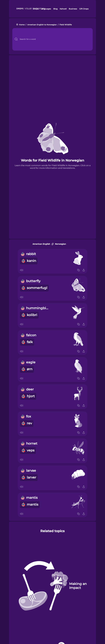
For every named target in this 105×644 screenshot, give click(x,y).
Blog (55, 9)
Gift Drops (84, 9)
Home (22, 25)
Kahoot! (63, 9)
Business (73, 9)
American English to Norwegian (42, 25)
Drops (36, 9)
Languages (46, 9)
